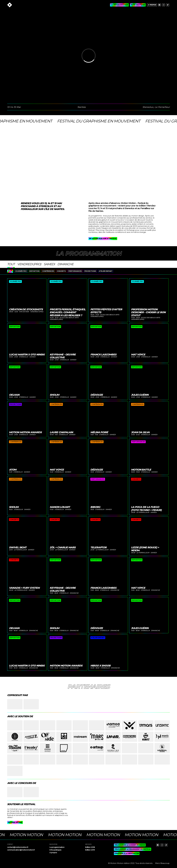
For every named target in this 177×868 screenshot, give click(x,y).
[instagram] (164, 5)
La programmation (57, 847)
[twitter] (168, 5)
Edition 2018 (90, 847)
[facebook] (159, 5)
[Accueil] (10, 5)
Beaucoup (165, 863)
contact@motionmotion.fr (18, 847)
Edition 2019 (90, 850)
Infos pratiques (55, 850)
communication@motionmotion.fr (21, 850)
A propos (53, 853)
